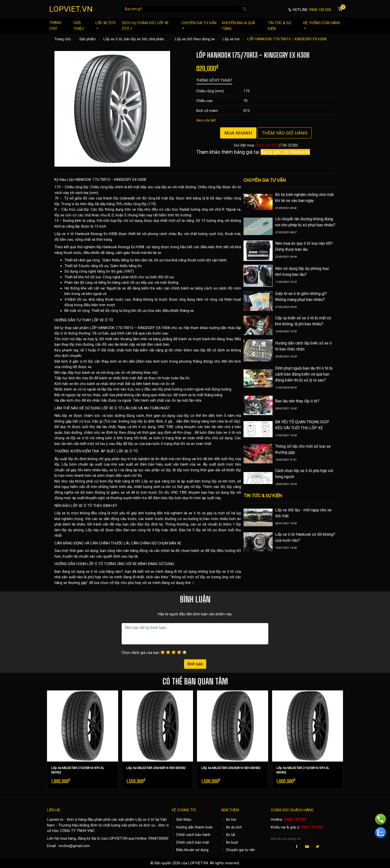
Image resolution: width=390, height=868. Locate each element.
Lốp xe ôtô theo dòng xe (195, 39)
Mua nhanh (238, 133)
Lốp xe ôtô (106, 25)
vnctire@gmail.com (74, 846)
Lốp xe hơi (231, 39)
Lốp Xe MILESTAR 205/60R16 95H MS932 (156, 768)
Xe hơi (229, 820)
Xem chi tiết (206, 120)
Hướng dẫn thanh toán (192, 827)
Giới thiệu (79, 26)
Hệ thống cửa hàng (322, 25)
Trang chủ (55, 25)
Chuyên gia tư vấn (199, 25)
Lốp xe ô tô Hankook (72, 234)
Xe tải (228, 835)
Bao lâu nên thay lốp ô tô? (297, 401)
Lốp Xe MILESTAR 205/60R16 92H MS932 (231, 768)
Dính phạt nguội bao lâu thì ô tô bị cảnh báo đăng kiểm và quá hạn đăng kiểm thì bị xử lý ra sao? (304, 374)
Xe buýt (230, 842)
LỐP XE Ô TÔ (103, 320)
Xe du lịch (231, 827)
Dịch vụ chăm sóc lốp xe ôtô (146, 26)
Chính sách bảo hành (191, 835)
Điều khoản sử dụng (190, 850)
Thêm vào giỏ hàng (285, 133)
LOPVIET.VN (71, 9)
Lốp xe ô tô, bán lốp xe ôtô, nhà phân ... (135, 39)
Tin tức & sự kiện (279, 26)
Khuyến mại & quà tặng (238, 26)
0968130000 (158, 838)
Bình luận (195, 664)
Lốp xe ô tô (145, 820)
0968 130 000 (267, 145)
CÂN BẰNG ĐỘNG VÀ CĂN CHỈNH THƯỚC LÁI (92, 543)
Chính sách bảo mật (190, 842)
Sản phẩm (88, 39)
